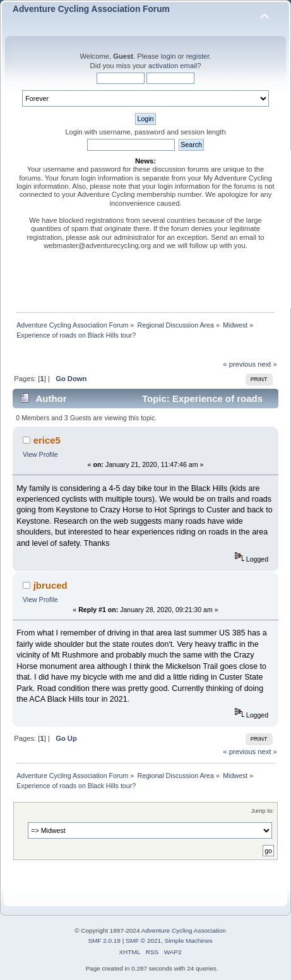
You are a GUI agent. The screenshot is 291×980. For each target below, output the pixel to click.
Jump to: (262, 811)
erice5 (47, 440)
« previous (239, 364)
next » (267, 364)
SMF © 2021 (143, 941)
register (198, 56)
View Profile (40, 454)
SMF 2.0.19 (104, 941)
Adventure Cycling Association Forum (91, 9)
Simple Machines (189, 941)
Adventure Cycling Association (184, 930)
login (169, 56)
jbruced (50, 585)
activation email (173, 66)
